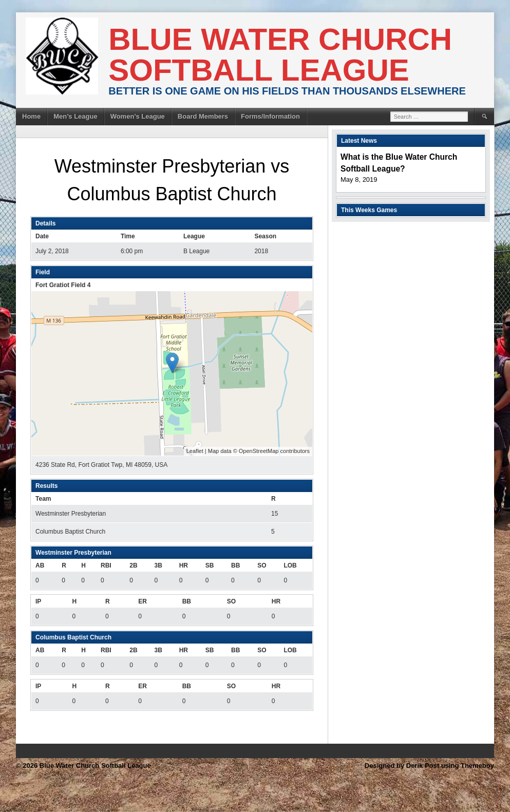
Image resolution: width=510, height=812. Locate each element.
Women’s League (138, 116)
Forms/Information (270, 116)
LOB (290, 565)
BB (235, 565)
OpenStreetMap (259, 451)
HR (184, 565)
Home (31, 116)
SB (210, 565)
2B (133, 565)
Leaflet (195, 451)
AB (40, 565)
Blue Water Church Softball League (280, 55)
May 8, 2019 (359, 180)
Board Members (203, 116)
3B (158, 565)
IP (38, 601)
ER (143, 601)
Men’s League (75, 116)
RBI (106, 565)
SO (262, 565)
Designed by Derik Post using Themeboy (429, 766)
